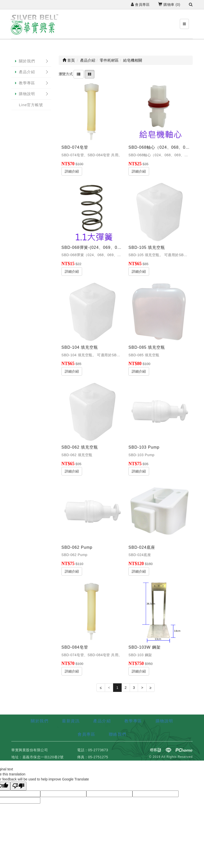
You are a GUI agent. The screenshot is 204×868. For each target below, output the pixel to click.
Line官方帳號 (31, 105)
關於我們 (27, 61)
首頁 (69, 60)
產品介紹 (27, 72)
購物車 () (169, 5)
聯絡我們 (118, 734)
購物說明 (27, 94)
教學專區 (27, 83)
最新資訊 (71, 721)
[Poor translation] (18, 786)
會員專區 (140, 5)
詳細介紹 (72, 171)
